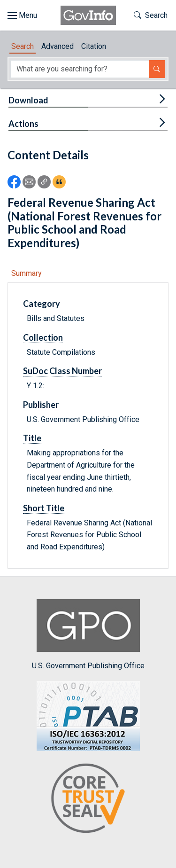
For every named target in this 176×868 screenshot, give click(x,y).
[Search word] (80, 69)
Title (32, 438)
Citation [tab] (94, 46)
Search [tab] (23, 46)
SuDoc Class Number (62, 371)
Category (42, 304)
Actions (23, 124)
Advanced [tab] (57, 46)
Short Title (44, 508)
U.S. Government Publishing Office (88, 635)
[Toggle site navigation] (22, 16)
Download (28, 100)
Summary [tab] (27, 273)
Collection (43, 337)
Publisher (41, 405)
